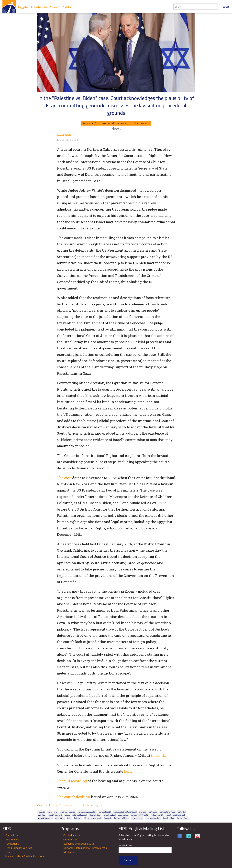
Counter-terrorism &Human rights (80, 805)
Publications (12, 844)
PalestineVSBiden (122, 818)
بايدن (50, 812)
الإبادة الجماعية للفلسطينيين (125, 812)
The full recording (72, 781)
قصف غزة (153, 812)
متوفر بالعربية (64, 135)
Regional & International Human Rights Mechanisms (116, 123)
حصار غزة (42, 815)
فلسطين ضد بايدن (68, 812)
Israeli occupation (153, 818)
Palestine (78, 818)
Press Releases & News (19, 848)
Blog (8, 852)
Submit (128, 860)
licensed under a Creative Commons (25, 856)
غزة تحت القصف (55, 815)
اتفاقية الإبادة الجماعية (140, 815)
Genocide (108, 818)
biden (69, 818)
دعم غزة (143, 812)
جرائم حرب (60, 818)
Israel (166, 818)
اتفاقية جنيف (123, 815)
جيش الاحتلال (95, 815)
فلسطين (41, 812)
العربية (226, 7)
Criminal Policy (47, 805)
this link (158, 755)
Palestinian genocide (93, 818)
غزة (56, 812)
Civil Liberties (71, 839)
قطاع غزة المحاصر (167, 812)
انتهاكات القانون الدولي (175, 815)
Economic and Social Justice (79, 844)
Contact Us (12, 835)
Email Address (126, 845)
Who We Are (12, 839)
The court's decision (73, 797)
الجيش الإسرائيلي (80, 815)
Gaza (172, 818)
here (128, 771)
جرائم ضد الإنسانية (45, 818)
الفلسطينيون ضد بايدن (87, 812)
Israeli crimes (137, 818)
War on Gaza (183, 818)
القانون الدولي (157, 815)
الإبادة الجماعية (105, 812)
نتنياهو (67, 815)
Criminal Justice (72, 835)
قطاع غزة (182, 812)
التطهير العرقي (109, 815)
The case (64, 478)
